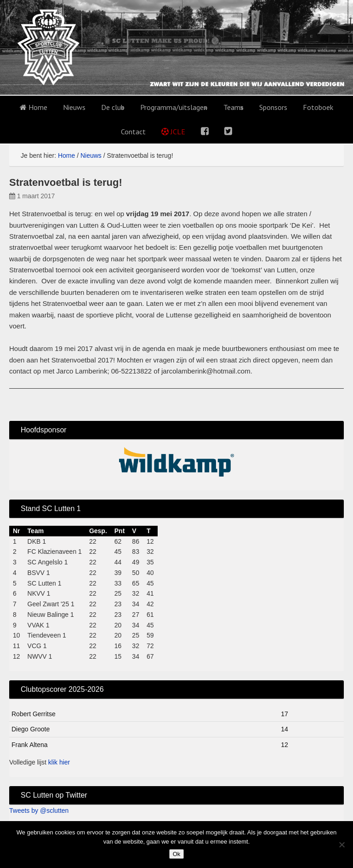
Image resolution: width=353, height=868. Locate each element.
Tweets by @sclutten (39, 811)
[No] (342, 845)
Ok (177, 854)
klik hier (59, 762)
